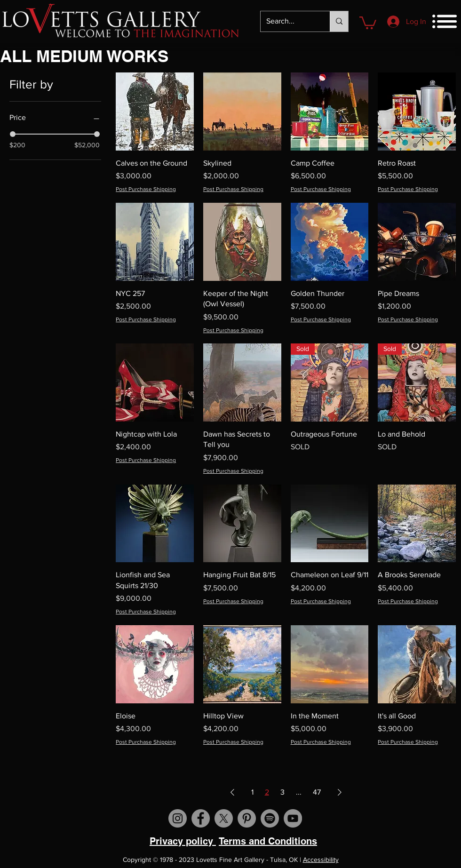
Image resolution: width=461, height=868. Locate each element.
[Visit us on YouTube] (293, 818)
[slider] (13, 134)
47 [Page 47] (317, 792)
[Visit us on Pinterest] (247, 818)
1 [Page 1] (252, 792)
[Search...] (288, 21)
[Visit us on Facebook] (201, 818)
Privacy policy (183, 841)
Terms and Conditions (268, 841)
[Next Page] (340, 792)
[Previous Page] (232, 792)
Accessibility (321, 860)
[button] (368, 22)
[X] (224, 818)
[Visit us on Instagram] (178, 818)
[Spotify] (270, 818)
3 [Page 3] (282, 792)
